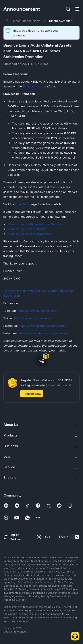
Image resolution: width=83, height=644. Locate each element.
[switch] (75, 537)
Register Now (32, 394)
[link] (26, 21)
